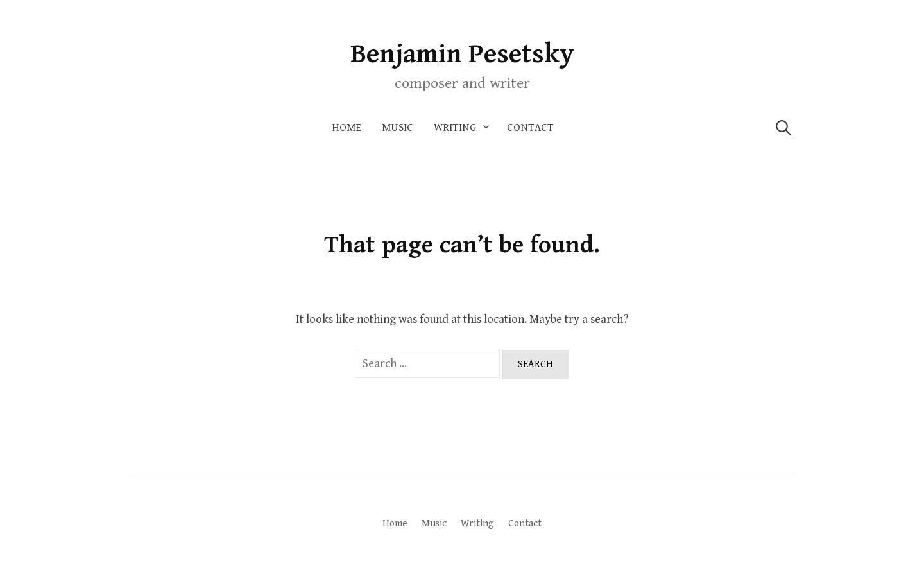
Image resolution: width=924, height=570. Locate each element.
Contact (530, 128)
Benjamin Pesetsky (462, 54)
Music (398, 128)
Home (346, 128)
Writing (455, 128)
